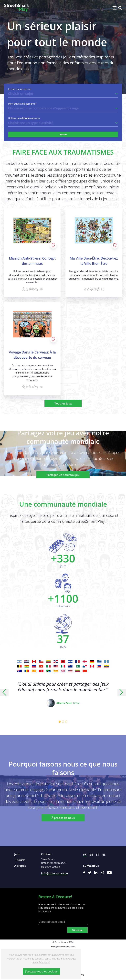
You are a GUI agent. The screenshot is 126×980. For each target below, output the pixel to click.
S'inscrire (77, 930)
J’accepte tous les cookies (41, 971)
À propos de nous (63, 818)
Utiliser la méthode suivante (24, 118)
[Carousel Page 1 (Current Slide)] (60, 722)
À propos (20, 866)
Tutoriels (20, 860)
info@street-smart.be (54, 873)
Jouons (63, 134)
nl (104, 855)
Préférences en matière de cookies (25, 959)
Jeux (17, 854)
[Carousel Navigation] (63, 692)
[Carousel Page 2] (63, 722)
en (91, 855)
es (97, 855)
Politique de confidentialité (63, 946)
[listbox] (63, 94)
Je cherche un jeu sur (20, 89)
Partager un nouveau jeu (63, 475)
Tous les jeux (63, 403)
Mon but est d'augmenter (22, 104)
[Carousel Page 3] (66, 722)
